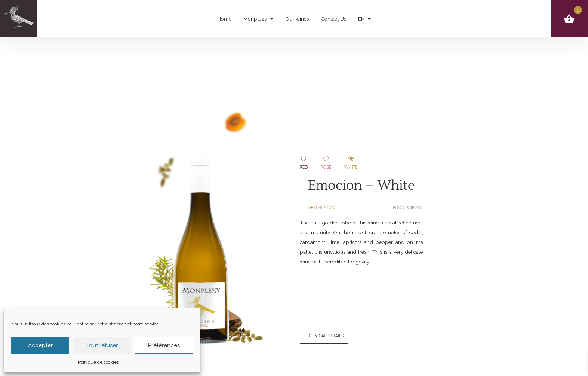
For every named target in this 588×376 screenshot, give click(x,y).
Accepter (40, 345)
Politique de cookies (98, 362)
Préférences (164, 345)
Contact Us (333, 19)
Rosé (326, 167)
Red (304, 167)
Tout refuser (102, 345)
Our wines (297, 19)
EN (362, 19)
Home (224, 19)
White (351, 167)
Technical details (324, 336)
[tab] (324, 208)
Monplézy (256, 19)
